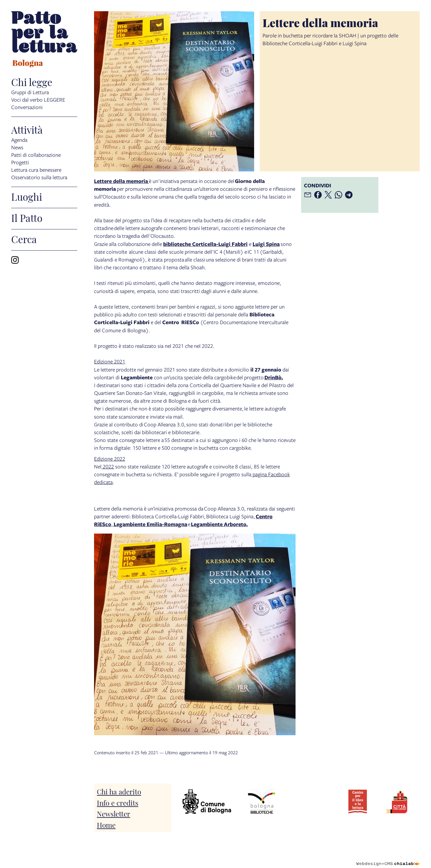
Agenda (19, 140)
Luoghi (27, 196)
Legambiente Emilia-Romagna (150, 524)
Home (106, 825)
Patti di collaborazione (36, 155)
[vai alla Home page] (44, 40)
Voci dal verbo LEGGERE (38, 100)
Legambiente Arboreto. (219, 524)
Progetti (20, 162)
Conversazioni (27, 107)
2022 (108, 466)
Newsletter (114, 813)
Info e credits (118, 802)
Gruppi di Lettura (30, 92)
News (17, 147)
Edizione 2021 (110, 361)
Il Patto (27, 218)
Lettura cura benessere (36, 170)
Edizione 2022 (110, 459)
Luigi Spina (266, 244)
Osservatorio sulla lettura (39, 177)
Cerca (24, 239)
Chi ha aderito (119, 791)
